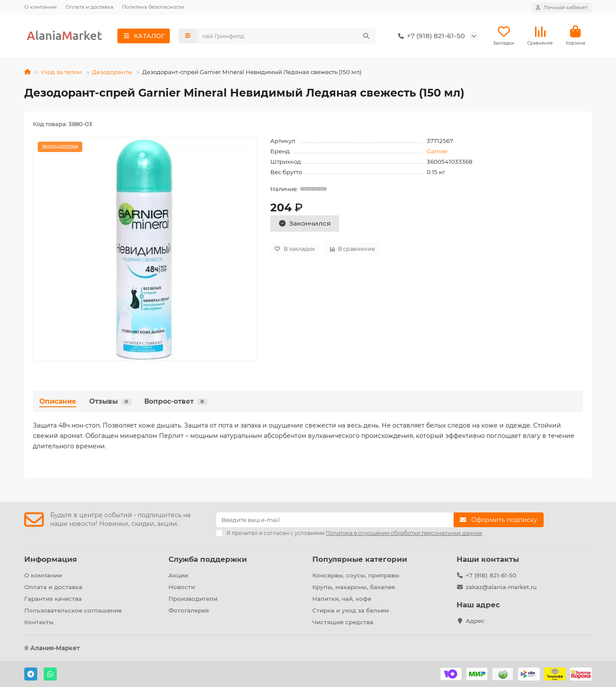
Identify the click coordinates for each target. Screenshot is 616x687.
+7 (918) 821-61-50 (430, 36)
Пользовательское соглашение (73, 610)
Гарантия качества (53, 599)
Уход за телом (61, 72)
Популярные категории (360, 559)
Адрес (475, 621)
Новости (182, 587)
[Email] (335, 520)
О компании (41, 7)
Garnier (437, 151)
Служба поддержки (208, 559)
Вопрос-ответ (176, 401)
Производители (193, 599)
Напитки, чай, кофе (342, 599)
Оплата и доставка (89, 7)
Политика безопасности (153, 7)
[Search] (286, 36)
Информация (51, 559)
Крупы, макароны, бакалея (354, 587)
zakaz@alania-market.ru (501, 587)
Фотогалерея (189, 610)
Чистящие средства (343, 622)
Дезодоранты (112, 72)
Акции (178, 575)
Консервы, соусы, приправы (356, 575)
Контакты (39, 622)
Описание (58, 401)
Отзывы (110, 401)
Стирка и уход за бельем (351, 610)
